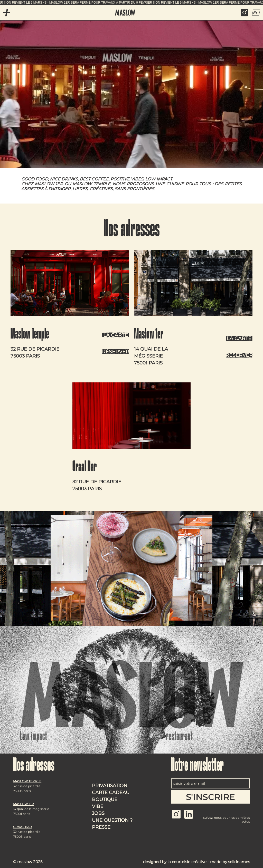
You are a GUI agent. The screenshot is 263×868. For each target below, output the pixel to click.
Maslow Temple (30, 335)
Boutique (105, 799)
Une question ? (112, 820)
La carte (116, 335)
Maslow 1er (149, 335)
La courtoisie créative (187, 862)
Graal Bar (84, 468)
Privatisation (110, 786)
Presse (101, 827)
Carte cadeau (111, 793)
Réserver (116, 352)
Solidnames (239, 862)
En (256, 12)
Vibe (98, 806)
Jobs (98, 813)
